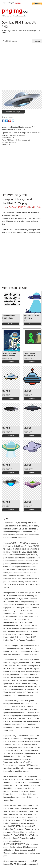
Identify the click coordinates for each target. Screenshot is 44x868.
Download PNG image (13, 112)
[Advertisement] (22, 67)
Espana (18, 3)
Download (11, 324)
